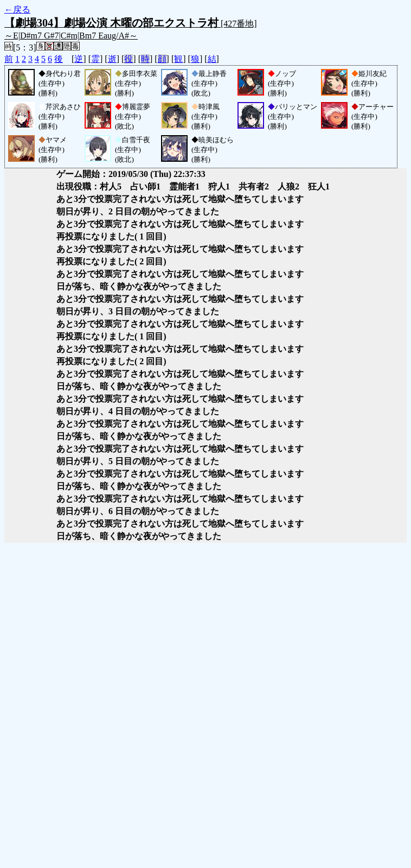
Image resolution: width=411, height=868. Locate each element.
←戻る (17, 9)
